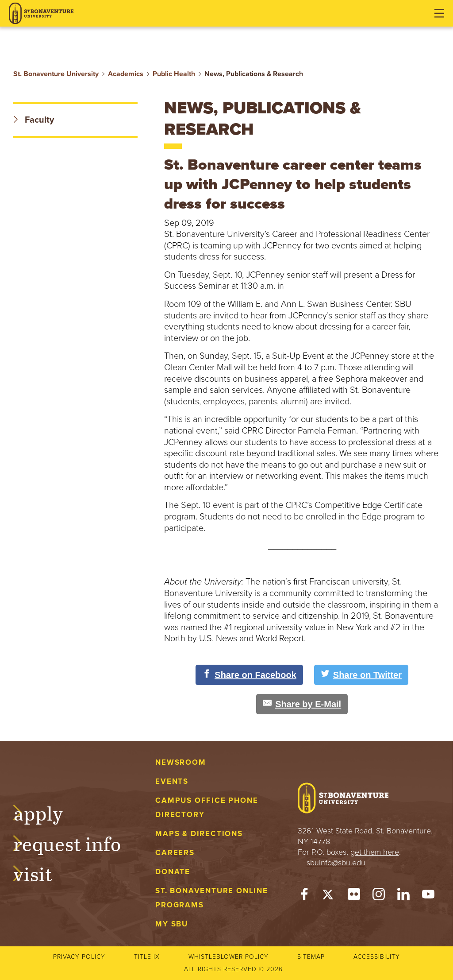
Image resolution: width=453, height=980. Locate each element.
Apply (47, 812)
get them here (375, 852)
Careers (175, 853)
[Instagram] (379, 896)
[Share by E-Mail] (302, 704)
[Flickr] (354, 896)
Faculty (34, 120)
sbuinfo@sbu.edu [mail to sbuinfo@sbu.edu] (336, 863)
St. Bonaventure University (56, 74)
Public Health (174, 74)
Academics (126, 74)
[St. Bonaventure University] (41, 14)
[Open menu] (439, 13)
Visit (42, 873)
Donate (173, 872)
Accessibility (377, 957)
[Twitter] (329, 896)
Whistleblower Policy (228, 957)
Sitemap (311, 957)
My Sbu (172, 924)
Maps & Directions (199, 834)
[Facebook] (304, 896)
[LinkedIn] (403, 896)
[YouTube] (428, 896)
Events (172, 781)
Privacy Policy (79, 957)
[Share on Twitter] (361, 675)
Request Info (76, 843)
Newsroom (180, 762)
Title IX (147, 957)
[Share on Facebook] (249, 675)
